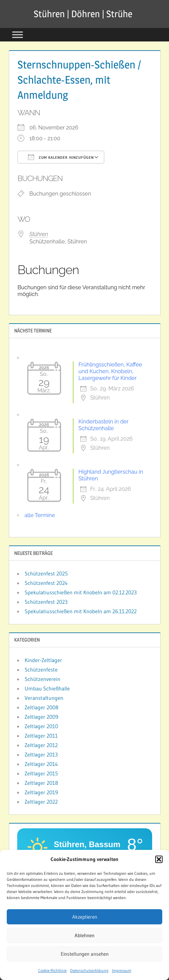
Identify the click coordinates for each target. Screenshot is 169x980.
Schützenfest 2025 (46, 573)
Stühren (39, 234)
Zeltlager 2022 (41, 802)
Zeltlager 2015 (41, 773)
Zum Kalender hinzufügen (61, 157)
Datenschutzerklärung (89, 970)
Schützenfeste (41, 670)
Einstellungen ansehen (85, 954)
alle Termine (40, 515)
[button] (159, 859)
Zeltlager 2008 (41, 707)
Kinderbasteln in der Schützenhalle (104, 425)
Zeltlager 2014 (41, 764)
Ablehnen (84, 935)
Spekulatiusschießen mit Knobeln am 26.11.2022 (81, 611)
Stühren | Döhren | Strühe (83, 14)
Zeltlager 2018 (41, 783)
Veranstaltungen (44, 698)
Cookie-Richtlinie (52, 970)
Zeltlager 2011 (41, 736)
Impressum (122, 970)
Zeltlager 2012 (41, 745)
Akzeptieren (85, 917)
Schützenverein (43, 679)
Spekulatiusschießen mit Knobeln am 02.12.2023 (81, 592)
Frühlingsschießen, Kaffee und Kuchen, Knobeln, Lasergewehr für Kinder (110, 371)
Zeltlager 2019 (41, 792)
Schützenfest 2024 (46, 583)
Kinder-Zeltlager (43, 660)
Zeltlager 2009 (41, 717)
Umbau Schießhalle (47, 688)
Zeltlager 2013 (41, 754)
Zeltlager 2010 (41, 726)
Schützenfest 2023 (46, 602)
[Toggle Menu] (18, 35)
